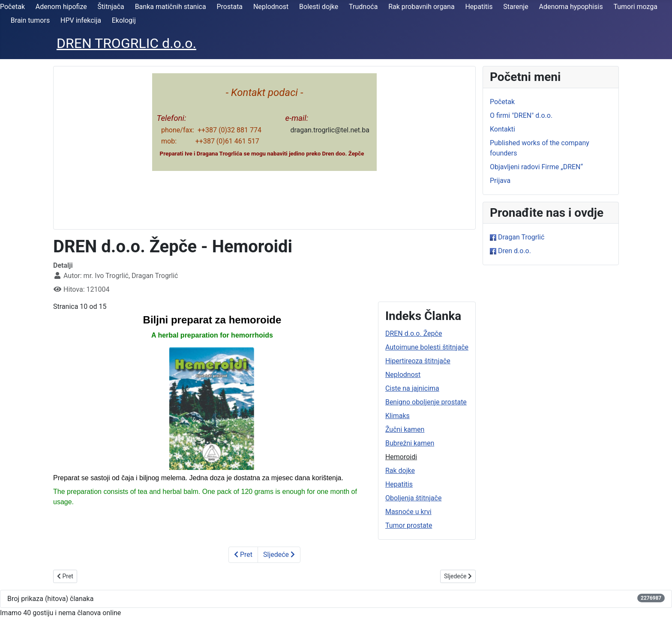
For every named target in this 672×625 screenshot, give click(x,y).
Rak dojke (400, 471)
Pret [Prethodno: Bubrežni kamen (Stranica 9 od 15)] (243, 555)
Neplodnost (271, 7)
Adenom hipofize (61, 7)
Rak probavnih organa (421, 7)
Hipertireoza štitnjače (418, 361)
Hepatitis (479, 7)
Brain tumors (30, 20)
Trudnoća (363, 7)
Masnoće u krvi (408, 512)
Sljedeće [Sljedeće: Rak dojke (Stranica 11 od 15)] (279, 555)
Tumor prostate (409, 525)
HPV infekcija (81, 20)
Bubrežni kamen (410, 443)
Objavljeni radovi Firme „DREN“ (536, 167)
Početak (12, 7)
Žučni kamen (405, 429)
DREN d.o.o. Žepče (414, 333)
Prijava (500, 181)
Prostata (229, 7)
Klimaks (397, 416)
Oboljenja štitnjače (414, 498)
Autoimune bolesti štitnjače (427, 347)
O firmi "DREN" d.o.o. (521, 115)
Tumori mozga (635, 7)
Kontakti (502, 129)
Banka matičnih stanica (171, 7)
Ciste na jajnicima (412, 388)
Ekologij (124, 20)
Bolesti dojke (319, 7)
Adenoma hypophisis (571, 7)
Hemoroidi (401, 457)
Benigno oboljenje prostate (426, 402)
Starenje (516, 7)
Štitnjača (111, 7)
